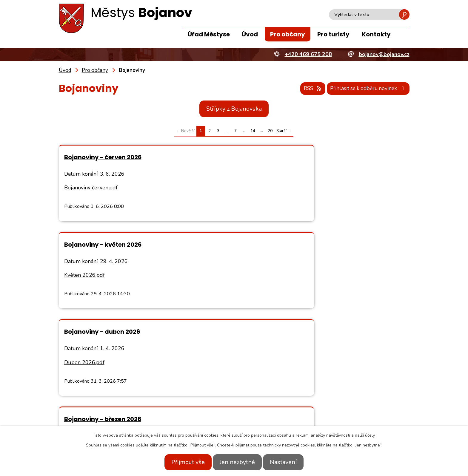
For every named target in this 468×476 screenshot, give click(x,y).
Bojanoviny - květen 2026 (282, 157)
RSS (306, 89)
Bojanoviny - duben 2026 (102, 245)
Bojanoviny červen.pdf (91, 188)
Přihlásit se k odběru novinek (366, 89)
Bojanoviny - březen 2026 (281, 245)
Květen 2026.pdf (263, 188)
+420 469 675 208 (123, 418)
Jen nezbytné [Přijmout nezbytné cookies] (237, 462)
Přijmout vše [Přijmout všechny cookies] (183, 462)
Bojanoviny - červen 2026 (103, 157)
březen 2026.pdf (263, 275)
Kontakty (376, 34)
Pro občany (288, 34)
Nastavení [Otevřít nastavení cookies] (289, 462)
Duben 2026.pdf (84, 275)
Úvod (250, 34)
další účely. (365, 435)
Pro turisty (333, 34)
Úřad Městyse (209, 34)
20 (270, 131)
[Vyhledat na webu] (369, 15)
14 (253, 131)
